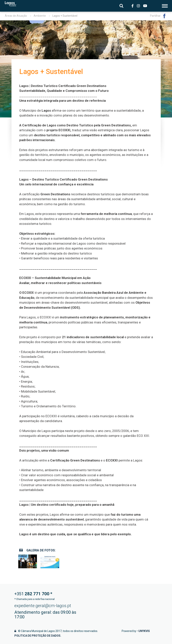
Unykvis (144, 631)
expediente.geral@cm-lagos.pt (43, 606)
